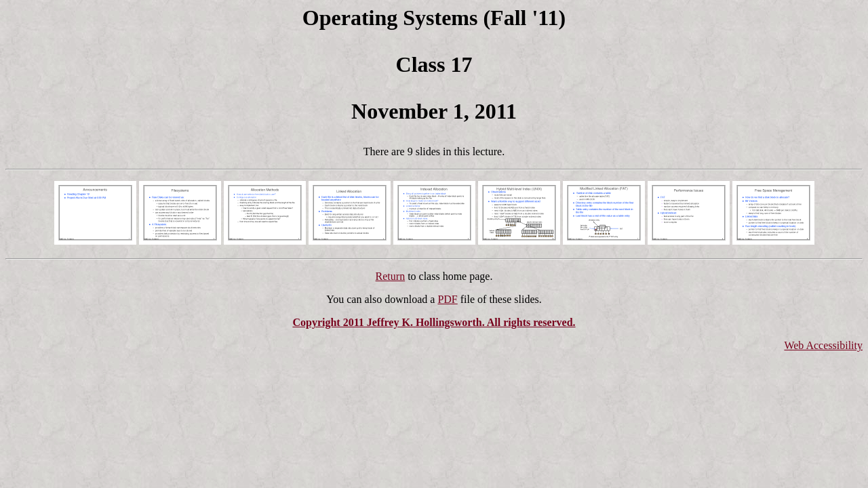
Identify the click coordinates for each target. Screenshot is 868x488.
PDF (447, 299)
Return (391, 276)
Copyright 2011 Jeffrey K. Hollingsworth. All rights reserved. (434, 322)
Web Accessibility (823, 345)
